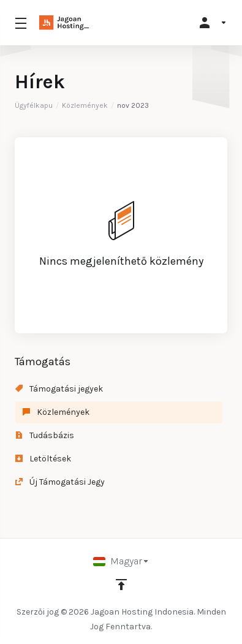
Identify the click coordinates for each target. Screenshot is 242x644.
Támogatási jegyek (59, 389)
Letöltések (43, 459)
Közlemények (85, 105)
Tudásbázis (45, 435)
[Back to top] (121, 585)
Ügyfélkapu (34, 105)
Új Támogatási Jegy (60, 482)
